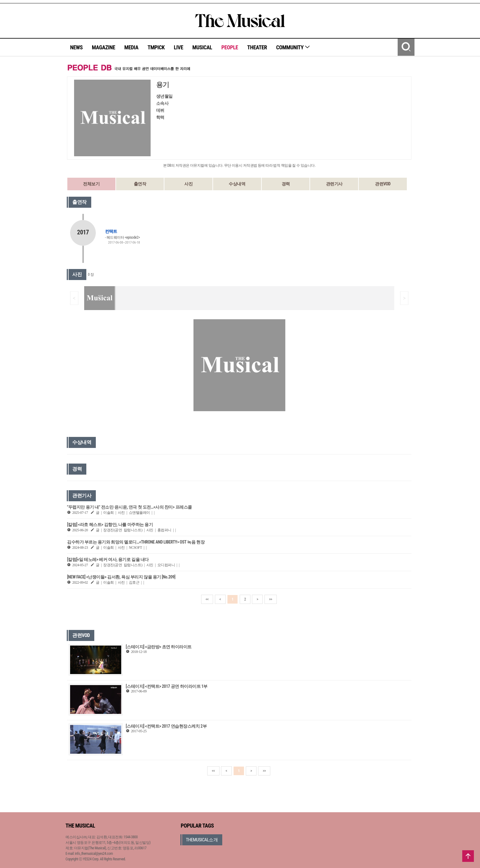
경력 (286, 184)
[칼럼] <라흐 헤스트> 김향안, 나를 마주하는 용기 (110, 525)
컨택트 (111, 231)
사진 (188, 184)
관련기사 (334, 184)
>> (271, 599)
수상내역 (237, 184)
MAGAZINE (103, 47)
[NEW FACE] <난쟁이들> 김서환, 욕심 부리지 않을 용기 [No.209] (121, 577)
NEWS (76, 47)
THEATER (257, 47)
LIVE (179, 47)
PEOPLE (230, 47)
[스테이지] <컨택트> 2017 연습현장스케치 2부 (166, 726)
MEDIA (131, 47)
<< (207, 599)
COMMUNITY (293, 47)
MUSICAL (202, 47)
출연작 (140, 184)
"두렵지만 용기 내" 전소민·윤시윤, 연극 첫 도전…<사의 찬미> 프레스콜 (129, 507)
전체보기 (91, 184)
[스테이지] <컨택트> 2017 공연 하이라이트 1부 (167, 686)
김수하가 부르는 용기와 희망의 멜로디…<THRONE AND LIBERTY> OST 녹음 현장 (136, 542)
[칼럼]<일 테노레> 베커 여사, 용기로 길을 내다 (108, 559)
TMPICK (156, 47)
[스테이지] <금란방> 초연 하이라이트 (159, 647)
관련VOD (383, 184)
